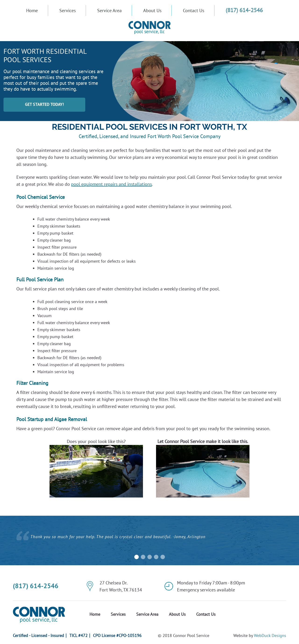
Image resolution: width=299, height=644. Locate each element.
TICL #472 (78, 636)
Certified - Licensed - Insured (38, 636)
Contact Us (194, 11)
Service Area (109, 11)
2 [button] (143, 557)
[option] (149, 538)
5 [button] (163, 557)
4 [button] (156, 557)
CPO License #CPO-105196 (117, 636)
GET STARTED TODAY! (44, 104)
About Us (152, 11)
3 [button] (149, 557)
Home (32, 11)
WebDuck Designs (270, 635)
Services (68, 11)
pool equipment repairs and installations (111, 184)
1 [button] (136, 557)
